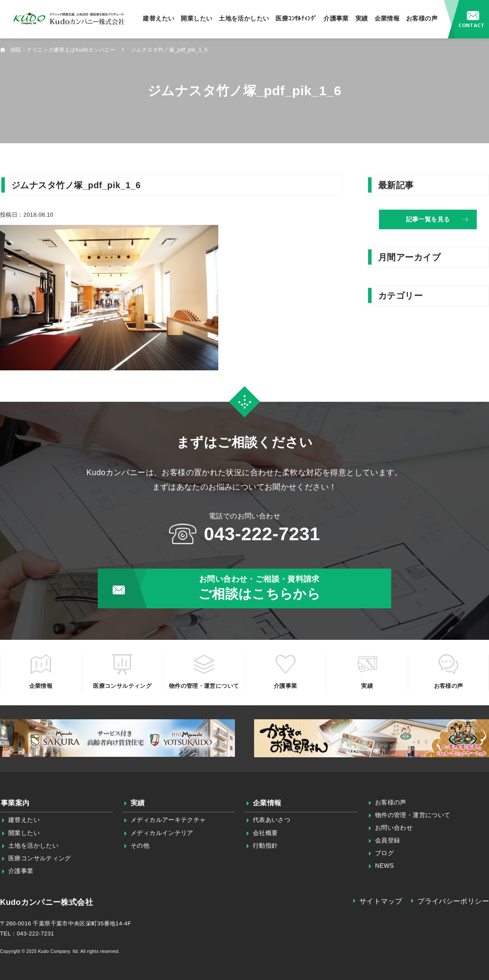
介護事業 (336, 18)
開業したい (196, 18)
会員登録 (388, 840)
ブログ (384, 853)
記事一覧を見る (428, 219)
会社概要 (265, 833)
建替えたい (158, 18)
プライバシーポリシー (453, 901)
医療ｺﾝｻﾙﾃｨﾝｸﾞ (296, 18)
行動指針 (265, 845)
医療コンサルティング (40, 858)
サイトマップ (381, 901)
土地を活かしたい (244, 18)
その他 (140, 845)
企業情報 (387, 18)
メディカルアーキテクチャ (168, 820)
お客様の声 (422, 18)
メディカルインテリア (162, 833)
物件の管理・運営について (413, 815)
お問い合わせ (467, 19)
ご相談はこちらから (259, 587)
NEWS (385, 866)
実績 (362, 18)
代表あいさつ (272, 820)
